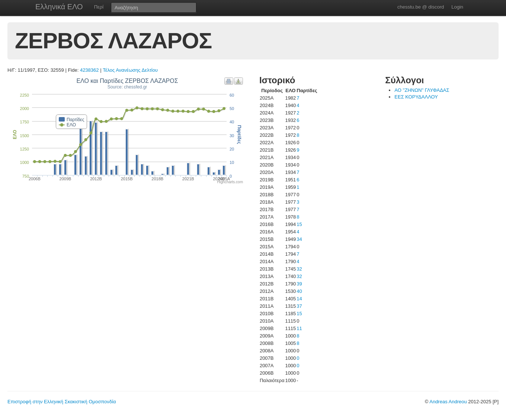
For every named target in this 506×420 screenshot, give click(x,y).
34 (299, 239)
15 (299, 224)
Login (457, 7)
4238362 (89, 70)
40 (299, 291)
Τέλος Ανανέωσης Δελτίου (130, 70)
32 (299, 269)
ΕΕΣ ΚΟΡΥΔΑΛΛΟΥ (416, 97)
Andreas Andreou (448, 402)
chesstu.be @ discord (421, 7)
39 (299, 284)
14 (299, 299)
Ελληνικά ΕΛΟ (59, 7)
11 (299, 328)
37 (299, 306)
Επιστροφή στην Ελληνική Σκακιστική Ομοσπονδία (62, 402)
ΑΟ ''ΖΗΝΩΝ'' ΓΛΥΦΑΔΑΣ (422, 90)
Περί (99, 7)
